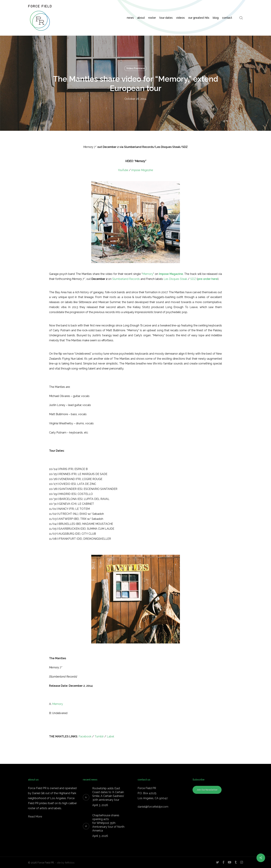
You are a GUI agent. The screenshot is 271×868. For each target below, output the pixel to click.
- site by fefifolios (65, 863)
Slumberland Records (126, 279)
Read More (35, 817)
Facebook (85, 736)
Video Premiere (135, 68)
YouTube (123, 170)
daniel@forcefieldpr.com (153, 807)
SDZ (193, 279)
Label (110, 736)
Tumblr (99, 736)
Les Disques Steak (176, 279)
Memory (148, 274)
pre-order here (208, 279)
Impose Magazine (142, 170)
